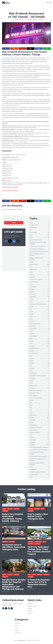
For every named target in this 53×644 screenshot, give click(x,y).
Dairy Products (33, 287)
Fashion (31, 307)
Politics (31, 413)
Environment (32, 297)
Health (31, 339)
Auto (31, 235)
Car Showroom (33, 269)
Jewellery (32, 363)
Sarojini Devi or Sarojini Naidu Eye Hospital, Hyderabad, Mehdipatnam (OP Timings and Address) (14, 584)
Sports (31, 435)
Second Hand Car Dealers (36, 428)
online (31, 408)
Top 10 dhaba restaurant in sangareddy (39, 447)
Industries (32, 358)
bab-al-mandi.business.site (14, 160)
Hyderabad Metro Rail (35, 348)
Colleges (32, 274)
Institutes (32, 361)
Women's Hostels (34, 474)
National (32, 400)
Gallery (31, 316)
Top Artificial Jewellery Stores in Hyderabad (37, 464)
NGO (31, 403)
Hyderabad (30, 20)
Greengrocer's (33, 326)
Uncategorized (33, 469)
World (31, 477)
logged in (10, 209)
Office (31, 405)
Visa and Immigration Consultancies (38, 472)
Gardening (32, 321)
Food (25, 20)
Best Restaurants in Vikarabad (37, 249)
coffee (31, 272)
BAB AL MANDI (14, 187)
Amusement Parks (34, 225)
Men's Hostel (32, 388)
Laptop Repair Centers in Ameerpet (38, 376)
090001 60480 (15, 157)
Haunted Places (33, 336)
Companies (32, 277)
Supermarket (33, 440)
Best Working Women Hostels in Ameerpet (37, 255)
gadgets (32, 314)
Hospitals (32, 341)
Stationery (32, 437)
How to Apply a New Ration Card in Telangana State (38, 516)
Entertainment (33, 294)
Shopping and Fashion (35, 432)
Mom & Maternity (33, 395)
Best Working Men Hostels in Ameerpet (39, 251)
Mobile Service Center (34, 393)
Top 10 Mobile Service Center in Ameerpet (37, 453)
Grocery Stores (33, 329)
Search (14, 223)
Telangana (41, 20)
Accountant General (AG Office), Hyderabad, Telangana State (14, 547)
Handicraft (32, 334)
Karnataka (32, 368)
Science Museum (33, 425)
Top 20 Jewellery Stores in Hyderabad (38, 456)
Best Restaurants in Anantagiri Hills (38, 246)
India (31, 356)
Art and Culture (33, 232)
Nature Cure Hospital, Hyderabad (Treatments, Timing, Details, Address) (13, 518)
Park (31, 410)
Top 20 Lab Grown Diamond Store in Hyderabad (38, 460)
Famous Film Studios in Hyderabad (38, 304)
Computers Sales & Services (36, 279)
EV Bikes (32, 299)
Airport (31, 223)
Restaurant (36, 20)
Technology (32, 442)
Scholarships (33, 420)
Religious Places (33, 415)
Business (32, 262)
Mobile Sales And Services (36, 390)
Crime (31, 284)
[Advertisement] (26, 8)
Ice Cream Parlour (34, 353)
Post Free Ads (18, 633)
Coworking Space (34, 282)
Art (30, 230)
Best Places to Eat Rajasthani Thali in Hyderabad (38, 243)
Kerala (31, 371)
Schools (31, 423)
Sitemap (17, 630)
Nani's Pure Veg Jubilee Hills (36, 398)
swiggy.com (9, 180)
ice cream (32, 351)
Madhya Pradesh (33, 386)
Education (32, 289)
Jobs (31, 366)
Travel (31, 467)
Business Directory (19, 20)
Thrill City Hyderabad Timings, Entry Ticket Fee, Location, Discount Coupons (39, 550)
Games (31, 319)
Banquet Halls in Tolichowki (36, 240)
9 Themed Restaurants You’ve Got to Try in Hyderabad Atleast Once (39, 583)
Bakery (31, 237)
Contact (29, 614)
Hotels (31, 344)
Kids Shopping (33, 373)
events (31, 302)
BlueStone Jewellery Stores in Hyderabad (36, 259)
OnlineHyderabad (22, 640)
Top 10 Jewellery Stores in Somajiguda (38, 450)
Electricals (32, 292)
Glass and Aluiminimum (35, 324)
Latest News (32, 378)
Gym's (31, 331)
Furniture (32, 311)
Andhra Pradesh (33, 228)
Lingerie (31, 383)
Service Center (33, 430)
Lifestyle (31, 381)
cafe (31, 267)
